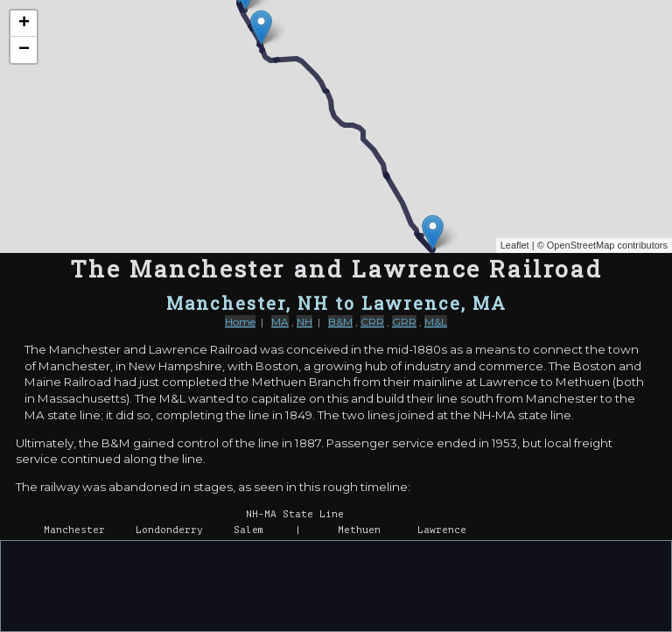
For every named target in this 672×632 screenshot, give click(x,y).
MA (280, 322)
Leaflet (515, 245)
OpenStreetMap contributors (607, 245)
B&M (340, 322)
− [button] (24, 50)
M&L (436, 322)
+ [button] (24, 24)
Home (240, 322)
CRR (372, 322)
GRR (404, 322)
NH (304, 322)
